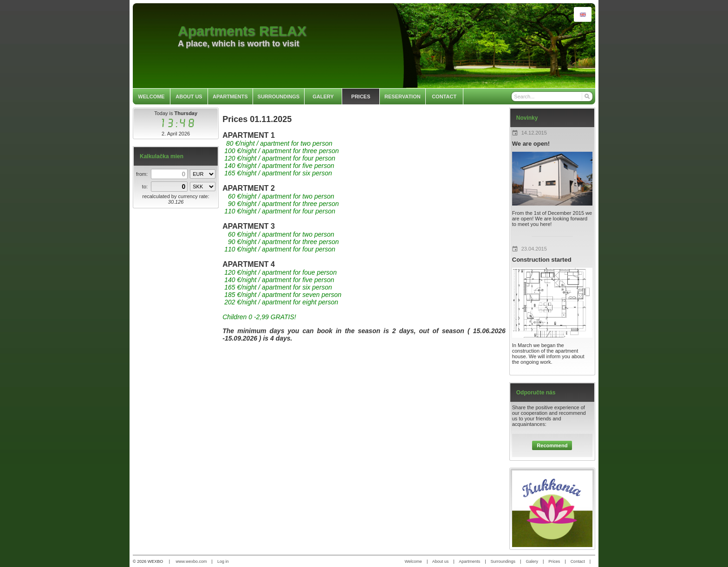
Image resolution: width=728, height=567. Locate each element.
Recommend (552, 445)
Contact (578, 561)
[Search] (587, 97)
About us (441, 561)
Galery (532, 561)
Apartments (469, 561)
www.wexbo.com (192, 561)
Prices (554, 561)
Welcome (413, 561)
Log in (223, 561)
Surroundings (503, 561)
